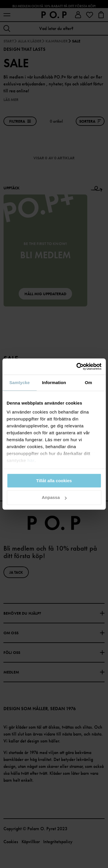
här (31, 460)
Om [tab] (89, 382)
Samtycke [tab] (19, 382)
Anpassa (54, 498)
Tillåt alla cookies (54, 481)
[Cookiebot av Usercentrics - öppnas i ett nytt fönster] (77, 366)
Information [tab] (54, 382)
